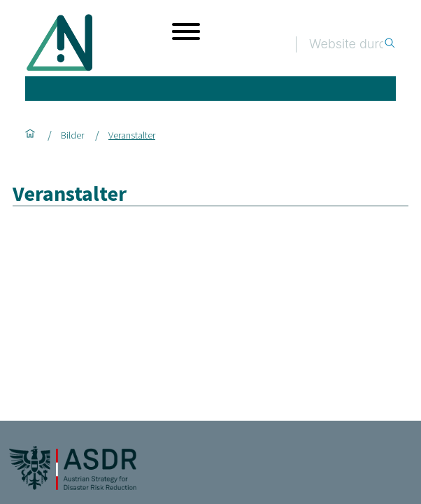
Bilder (72, 135)
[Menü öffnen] (186, 31)
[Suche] (346, 44)
